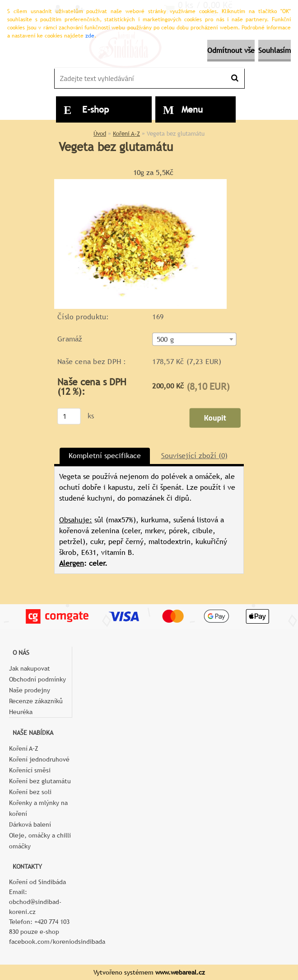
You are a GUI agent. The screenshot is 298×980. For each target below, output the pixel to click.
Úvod (100, 134)
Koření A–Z (126, 134)
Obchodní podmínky (37, 679)
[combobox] (194, 339)
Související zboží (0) (194, 456)
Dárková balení (30, 824)
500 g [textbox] (165, 339)
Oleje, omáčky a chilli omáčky (40, 841)
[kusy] (69, 416)
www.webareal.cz (180, 972)
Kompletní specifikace (105, 456)
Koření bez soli (30, 792)
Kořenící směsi (30, 770)
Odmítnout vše (231, 50)
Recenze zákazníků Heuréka (36, 706)
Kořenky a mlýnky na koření (38, 808)
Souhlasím (275, 50)
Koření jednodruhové (39, 759)
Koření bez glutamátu (40, 781)
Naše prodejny (30, 690)
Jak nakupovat (30, 668)
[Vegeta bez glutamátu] (140, 182)
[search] (235, 78)
